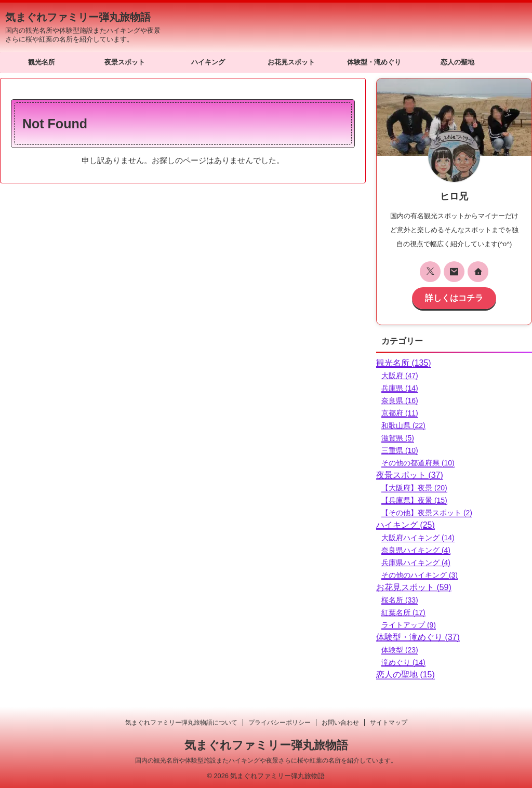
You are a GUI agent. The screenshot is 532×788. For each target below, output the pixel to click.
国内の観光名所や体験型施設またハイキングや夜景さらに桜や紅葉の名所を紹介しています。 (266, 760)
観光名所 (42, 62)
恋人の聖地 (457, 62)
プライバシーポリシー (280, 722)
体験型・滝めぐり (374, 62)
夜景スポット (125, 62)
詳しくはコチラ (454, 297)
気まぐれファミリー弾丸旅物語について (181, 722)
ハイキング (208, 62)
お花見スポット (291, 62)
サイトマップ (389, 722)
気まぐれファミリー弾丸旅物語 (78, 17)
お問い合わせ (340, 722)
